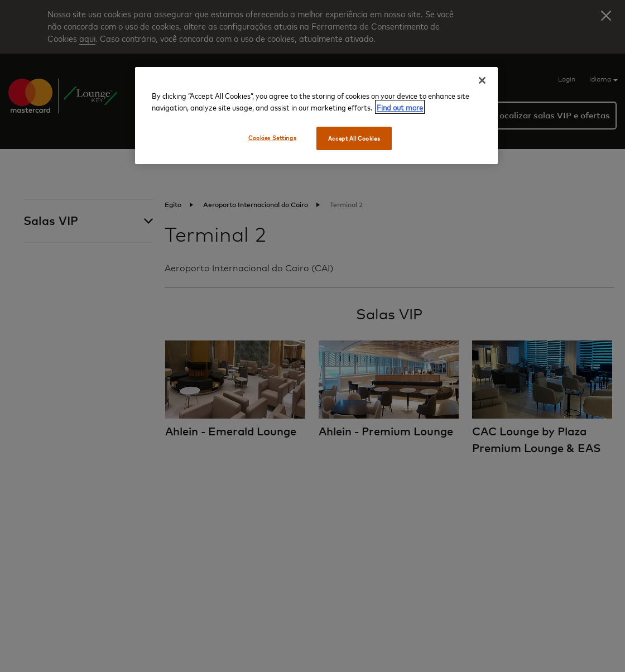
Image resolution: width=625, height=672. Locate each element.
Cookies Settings (272, 138)
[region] (316, 116)
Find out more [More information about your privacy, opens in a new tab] (400, 107)
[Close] (482, 80)
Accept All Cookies (354, 138)
